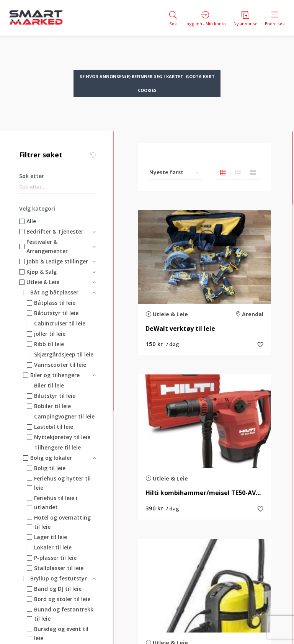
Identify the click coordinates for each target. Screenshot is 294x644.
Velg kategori (37, 208)
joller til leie (50, 334)
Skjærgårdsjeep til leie (64, 354)
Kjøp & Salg (42, 272)
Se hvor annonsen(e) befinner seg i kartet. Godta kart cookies (147, 83)
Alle (31, 221)
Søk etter (32, 176)
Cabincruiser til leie (60, 323)
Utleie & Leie (43, 282)
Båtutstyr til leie (56, 313)
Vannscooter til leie (60, 365)
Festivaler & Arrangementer (47, 246)
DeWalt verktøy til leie (180, 329)
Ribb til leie (49, 344)
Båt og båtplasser (54, 292)
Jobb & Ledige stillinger (57, 261)
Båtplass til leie (55, 303)
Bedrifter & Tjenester (55, 231)
